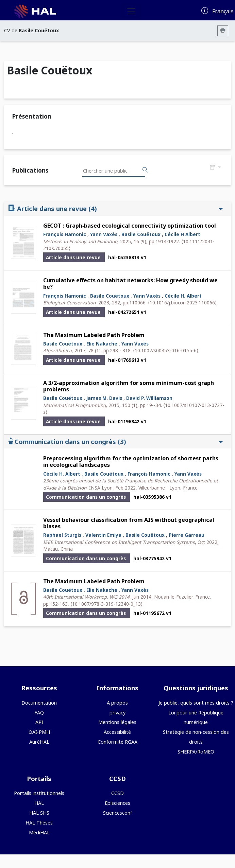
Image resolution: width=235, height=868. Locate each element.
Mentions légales (117, 722)
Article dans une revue (116, 208)
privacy (117, 713)
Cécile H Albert (182, 234)
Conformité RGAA (117, 742)
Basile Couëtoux (141, 234)
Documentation (39, 703)
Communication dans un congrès (116, 441)
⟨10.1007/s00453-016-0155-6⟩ (166, 350)
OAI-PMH (39, 732)
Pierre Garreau (187, 535)
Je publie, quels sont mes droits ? (196, 703)
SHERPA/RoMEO (196, 752)
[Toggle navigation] (131, 11)
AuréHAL (39, 742)
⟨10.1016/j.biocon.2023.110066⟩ (182, 303)
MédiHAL (39, 832)
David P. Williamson (149, 398)
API (39, 722)
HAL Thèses (39, 823)
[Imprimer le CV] (223, 31)
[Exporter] (215, 167)
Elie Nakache (102, 344)
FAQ (39, 713)
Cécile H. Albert (183, 296)
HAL (39, 803)
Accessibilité (117, 732)
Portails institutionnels (39, 793)
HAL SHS (39, 813)
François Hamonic (65, 234)
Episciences (117, 803)
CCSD (117, 793)
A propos (117, 703)
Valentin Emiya (103, 535)
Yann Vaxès (104, 234)
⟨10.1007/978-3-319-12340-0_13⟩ (106, 604)
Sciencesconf (117, 813)
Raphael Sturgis (62, 535)
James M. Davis (104, 398)
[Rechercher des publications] (145, 170)
